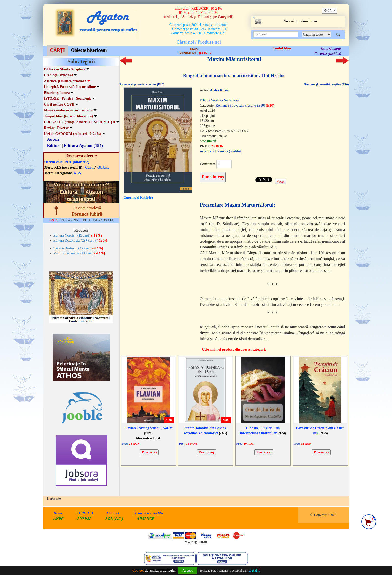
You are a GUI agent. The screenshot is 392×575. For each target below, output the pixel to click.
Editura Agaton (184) (83, 145)
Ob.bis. (103, 167)
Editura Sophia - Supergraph (220, 100)
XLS (77, 173)
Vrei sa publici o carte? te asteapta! (81, 192)
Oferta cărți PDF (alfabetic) (67, 162)
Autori (53, 139)
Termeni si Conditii (148, 513)
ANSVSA (85, 519)
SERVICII (85, 513)
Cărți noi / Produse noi (199, 42)
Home (58, 513)
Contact (113, 513)
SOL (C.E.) (115, 519)
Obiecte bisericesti (89, 50)
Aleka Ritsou (220, 90)
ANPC (59, 519)
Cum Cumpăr (331, 49)
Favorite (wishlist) (328, 54)
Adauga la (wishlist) (221, 151)
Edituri (54, 145)
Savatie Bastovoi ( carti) (78, 248)
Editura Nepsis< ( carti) (78, 235)
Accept (187, 571)
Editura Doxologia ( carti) (80, 241)
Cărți (89, 167)
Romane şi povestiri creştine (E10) (142, 84)
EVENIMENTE (194, 53)
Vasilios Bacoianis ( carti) (79, 253)
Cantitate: (207, 164)
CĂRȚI (58, 50)
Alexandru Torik (148, 438)
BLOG (194, 49)
